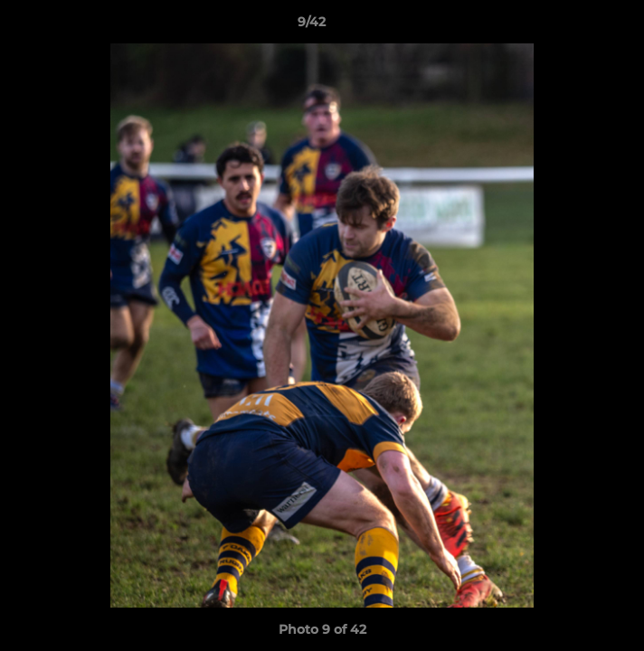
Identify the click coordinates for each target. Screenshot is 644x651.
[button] (579, 26)
